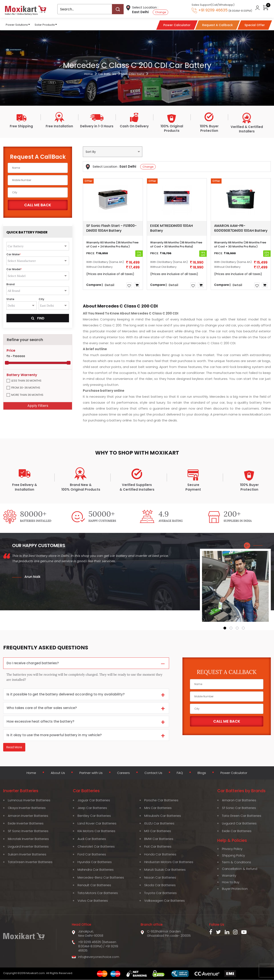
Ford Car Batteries (92, 854)
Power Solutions (17, 24)
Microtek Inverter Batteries (28, 839)
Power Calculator (235, 773)
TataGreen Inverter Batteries (30, 862)
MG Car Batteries (158, 831)
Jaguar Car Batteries (94, 800)
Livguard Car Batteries (239, 823)
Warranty (229, 875)
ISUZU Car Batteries (159, 823)
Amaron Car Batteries (239, 800)
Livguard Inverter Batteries (28, 847)
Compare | (94, 285)
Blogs (202, 773)
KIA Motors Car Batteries (96, 831)
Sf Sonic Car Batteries (239, 808)
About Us (56, 773)
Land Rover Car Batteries (97, 823)
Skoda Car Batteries (160, 885)
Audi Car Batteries (92, 839)
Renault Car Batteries (94, 885)
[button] (225, 628)
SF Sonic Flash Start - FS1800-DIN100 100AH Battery (111, 228)
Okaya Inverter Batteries (27, 808)
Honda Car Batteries (160, 854)
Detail (109, 285)
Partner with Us (90, 773)
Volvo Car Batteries (93, 901)
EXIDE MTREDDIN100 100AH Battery (172, 228)
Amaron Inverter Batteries (28, 816)
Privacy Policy (232, 849)
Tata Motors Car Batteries (98, 893)
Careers (123, 773)
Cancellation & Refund (240, 869)
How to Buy (231, 882)
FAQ (180, 773)
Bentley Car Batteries (94, 816)
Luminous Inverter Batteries (29, 800)
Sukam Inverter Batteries (27, 854)
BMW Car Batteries (159, 839)
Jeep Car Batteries (92, 808)
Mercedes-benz (133, 74)
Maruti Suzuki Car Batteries (165, 870)
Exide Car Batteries (237, 831)
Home (89, 74)
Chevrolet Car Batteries (96, 847)
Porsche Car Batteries (161, 800)
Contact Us (153, 773)
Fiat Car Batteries (158, 847)
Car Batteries (107, 74)
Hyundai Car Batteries (95, 862)
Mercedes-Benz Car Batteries (101, 878)
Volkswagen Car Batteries (165, 901)
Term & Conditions (237, 862)
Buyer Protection (235, 889)
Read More (14, 748)
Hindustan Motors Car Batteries (169, 862)
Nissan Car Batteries (160, 878)
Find (38, 318)
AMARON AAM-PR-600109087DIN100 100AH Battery (241, 228)
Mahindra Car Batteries (96, 870)
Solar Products (45, 24)
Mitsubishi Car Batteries (163, 816)
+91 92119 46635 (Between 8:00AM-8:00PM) (97, 944)
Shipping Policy (233, 856)
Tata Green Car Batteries (242, 816)
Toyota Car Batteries (160, 893)
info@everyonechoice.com (99, 957)
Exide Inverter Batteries (26, 823)
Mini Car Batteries (158, 808)
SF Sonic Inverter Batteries (28, 831)
